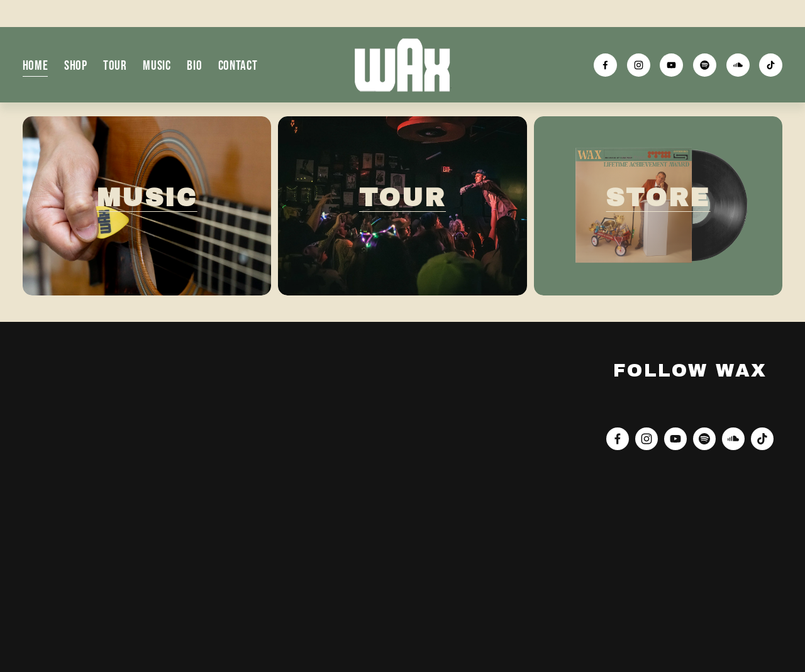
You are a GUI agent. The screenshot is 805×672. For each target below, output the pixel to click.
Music (157, 65)
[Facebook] (605, 65)
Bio (194, 65)
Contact (238, 65)
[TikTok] (771, 65)
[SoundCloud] (738, 65)
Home (36, 65)
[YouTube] (671, 65)
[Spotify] (705, 65)
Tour (115, 65)
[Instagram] (639, 65)
